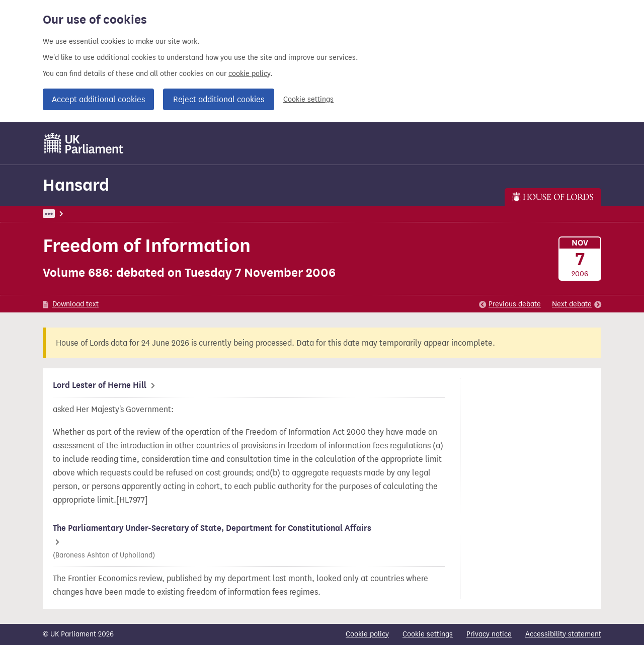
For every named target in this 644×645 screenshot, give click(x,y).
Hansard (76, 185)
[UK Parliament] (84, 143)
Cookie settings (308, 99)
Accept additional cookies (98, 99)
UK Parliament (66, 214)
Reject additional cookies (219, 99)
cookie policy (249, 74)
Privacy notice (489, 634)
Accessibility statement (563, 634)
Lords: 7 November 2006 (182, 214)
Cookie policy (367, 634)
